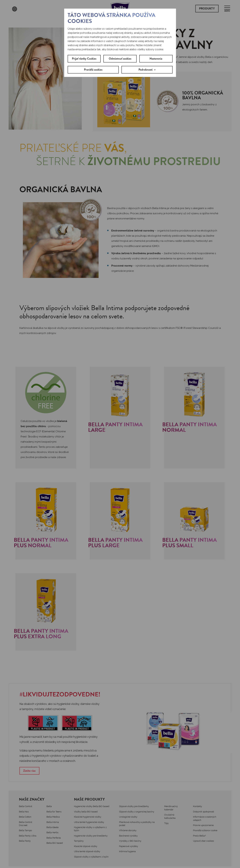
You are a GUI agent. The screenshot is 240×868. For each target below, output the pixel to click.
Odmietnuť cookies (120, 59)
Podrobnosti (146, 70)
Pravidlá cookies (93, 70)
